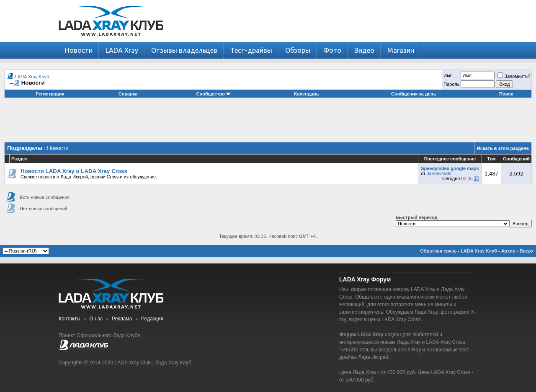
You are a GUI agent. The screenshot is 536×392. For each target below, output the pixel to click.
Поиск (506, 94)
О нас (96, 319)
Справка (128, 94)
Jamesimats (439, 173)
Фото (332, 50)
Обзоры (298, 50)
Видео (364, 50)
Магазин (401, 50)
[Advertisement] (268, 123)
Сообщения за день (414, 94)
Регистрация (50, 94)
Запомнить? (514, 76)
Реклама (122, 319)
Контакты (70, 319)
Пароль (451, 84)
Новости (79, 50)
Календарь (306, 94)
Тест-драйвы (251, 50)
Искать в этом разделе (503, 148)
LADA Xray (122, 50)
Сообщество (214, 94)
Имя (448, 75)
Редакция (152, 319)
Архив (508, 251)
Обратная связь (438, 251)
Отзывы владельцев (184, 50)
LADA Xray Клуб (32, 77)
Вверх (527, 251)
